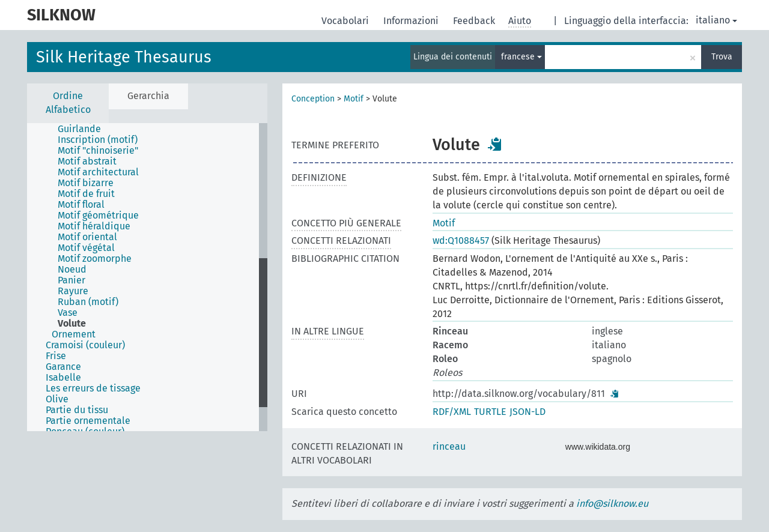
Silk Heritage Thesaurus (124, 57)
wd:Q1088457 (461, 240)
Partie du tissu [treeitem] (77, 410)
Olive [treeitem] (57, 399)
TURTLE (490, 412)
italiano (716, 20)
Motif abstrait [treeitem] (87, 162)
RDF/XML (452, 412)
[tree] (147, 277)
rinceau (449, 446)
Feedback (475, 21)
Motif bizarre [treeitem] (86, 183)
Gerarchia (148, 96)
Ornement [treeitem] (74, 334)
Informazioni (412, 21)
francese (521, 57)
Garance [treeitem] (63, 367)
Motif (354, 99)
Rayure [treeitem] (73, 291)
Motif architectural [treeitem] (98, 172)
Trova (722, 57)
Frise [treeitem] (56, 356)
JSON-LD (527, 412)
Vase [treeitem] (68, 313)
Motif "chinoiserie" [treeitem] (98, 151)
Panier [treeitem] (71, 280)
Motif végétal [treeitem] (86, 248)
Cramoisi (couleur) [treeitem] (85, 345)
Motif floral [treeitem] (81, 205)
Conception (313, 99)
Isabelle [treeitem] (63, 378)
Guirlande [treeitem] (79, 129)
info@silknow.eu (612, 503)
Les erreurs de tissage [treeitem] (93, 388)
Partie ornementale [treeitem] (88, 421)
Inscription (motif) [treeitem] (98, 140)
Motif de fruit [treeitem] (86, 194)
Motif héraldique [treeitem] (94, 226)
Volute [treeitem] (72, 324)
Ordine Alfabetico (68, 103)
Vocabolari (346, 21)
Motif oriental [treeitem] (87, 237)
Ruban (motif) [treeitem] (88, 302)
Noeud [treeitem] (72, 270)
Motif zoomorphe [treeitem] (95, 259)
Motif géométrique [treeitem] (98, 216)
